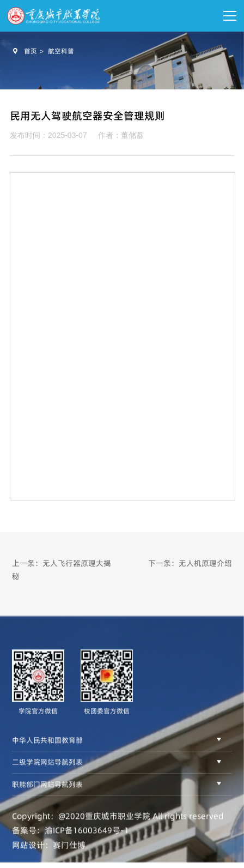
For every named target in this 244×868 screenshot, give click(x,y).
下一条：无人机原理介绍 (190, 563)
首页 (30, 51)
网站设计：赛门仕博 (49, 856)
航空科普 (61, 51)
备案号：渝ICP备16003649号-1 (71, 842)
